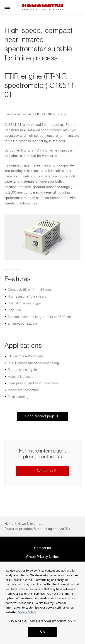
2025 (64, 529)
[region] (42, 603)
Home (9, 524)
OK (42, 632)
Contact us (42, 548)
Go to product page (40, 416)
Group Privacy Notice (42, 557)
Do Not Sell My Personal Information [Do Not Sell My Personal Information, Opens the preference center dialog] (41, 622)
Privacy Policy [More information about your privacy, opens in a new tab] (27, 613)
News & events (29, 524)
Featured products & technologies (30, 529)
